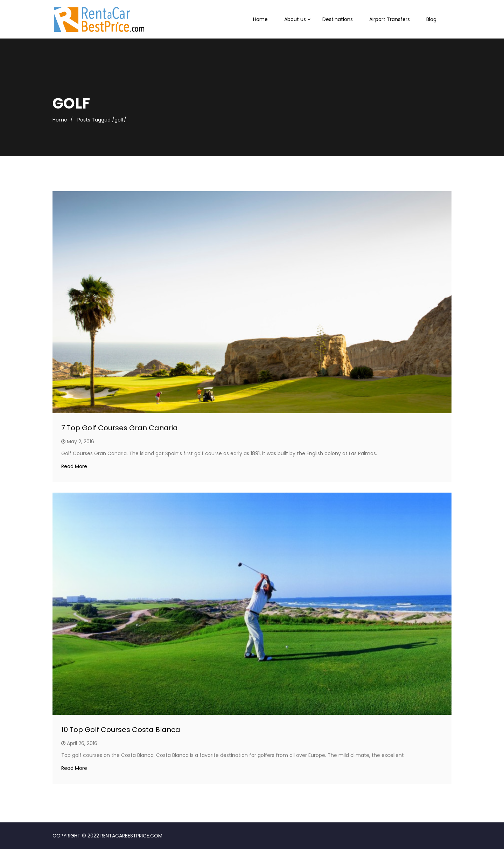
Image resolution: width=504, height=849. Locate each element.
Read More (74, 466)
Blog (431, 19)
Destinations (338, 19)
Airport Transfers (390, 19)
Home (260, 19)
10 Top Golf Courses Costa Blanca (121, 730)
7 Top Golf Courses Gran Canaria (120, 428)
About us (295, 19)
